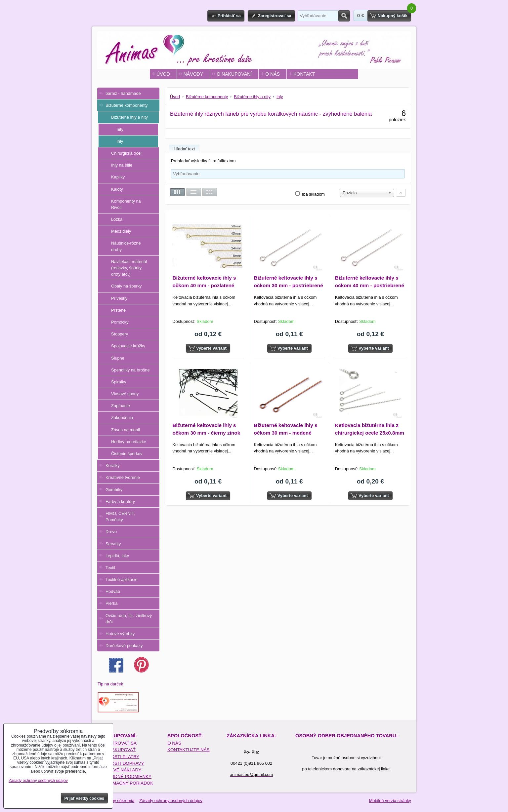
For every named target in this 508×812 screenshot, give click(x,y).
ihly (120, 141)
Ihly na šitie (122, 165)
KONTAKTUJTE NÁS (188, 750)
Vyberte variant (211, 348)
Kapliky (118, 177)
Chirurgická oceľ (127, 153)
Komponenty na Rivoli (126, 204)
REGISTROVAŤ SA (117, 743)
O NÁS (273, 74)
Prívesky (119, 298)
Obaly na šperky (126, 286)
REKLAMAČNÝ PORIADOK (126, 783)
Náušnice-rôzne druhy (126, 246)
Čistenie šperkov (127, 454)
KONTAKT (304, 74)
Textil (110, 568)
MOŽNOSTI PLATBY (119, 757)
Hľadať (344, 16)
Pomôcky (120, 322)
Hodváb (113, 591)
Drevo (111, 532)
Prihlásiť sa (229, 16)
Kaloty (117, 189)
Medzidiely (121, 231)
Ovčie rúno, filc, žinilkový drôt (129, 619)
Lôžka (117, 219)
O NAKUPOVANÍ (234, 74)
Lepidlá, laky (117, 556)
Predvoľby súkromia (116, 801)
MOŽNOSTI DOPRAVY (121, 763)
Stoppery (120, 334)
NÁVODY (193, 74)
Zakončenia (122, 418)
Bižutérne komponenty (127, 105)
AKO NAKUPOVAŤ (117, 750)
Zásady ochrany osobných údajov (171, 801)
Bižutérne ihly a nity (129, 117)
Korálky (113, 465)
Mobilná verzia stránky (390, 801)
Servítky (113, 544)
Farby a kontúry (120, 502)
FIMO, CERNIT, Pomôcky (120, 517)
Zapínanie (121, 406)
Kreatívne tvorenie (123, 477)
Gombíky (114, 490)
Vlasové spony (125, 394)
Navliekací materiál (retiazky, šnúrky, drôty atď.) (129, 268)
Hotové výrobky (120, 634)
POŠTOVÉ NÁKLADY (120, 770)
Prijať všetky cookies (85, 798)
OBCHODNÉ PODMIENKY (125, 776)
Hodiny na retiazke (129, 442)
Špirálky (119, 382)
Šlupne (118, 358)
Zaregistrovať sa (275, 16)
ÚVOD (163, 74)
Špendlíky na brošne (130, 370)
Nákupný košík (393, 16)
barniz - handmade (123, 93)
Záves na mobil (126, 430)
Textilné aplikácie (122, 580)
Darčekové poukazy (124, 646)
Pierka (111, 603)
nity (120, 129)
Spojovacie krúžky (128, 346)
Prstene (118, 310)
